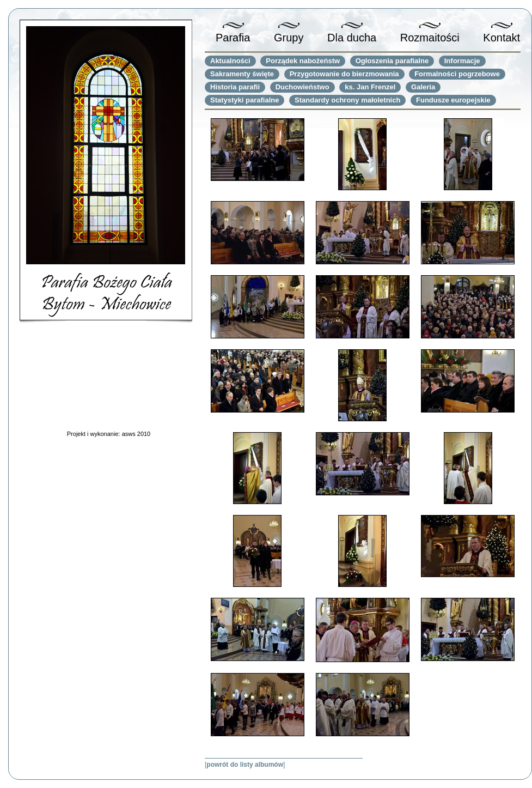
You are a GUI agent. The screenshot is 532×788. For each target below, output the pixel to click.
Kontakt (502, 38)
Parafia (233, 38)
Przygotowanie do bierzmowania (344, 74)
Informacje (462, 61)
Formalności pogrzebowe (457, 74)
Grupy (289, 38)
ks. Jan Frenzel (370, 87)
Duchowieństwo (302, 87)
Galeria (423, 87)
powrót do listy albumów (245, 765)
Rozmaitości (430, 38)
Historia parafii (235, 87)
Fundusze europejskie (453, 100)
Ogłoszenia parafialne (392, 61)
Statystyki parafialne (244, 100)
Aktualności (230, 61)
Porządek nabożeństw (303, 61)
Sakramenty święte (242, 74)
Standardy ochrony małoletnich (347, 100)
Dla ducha (352, 38)
